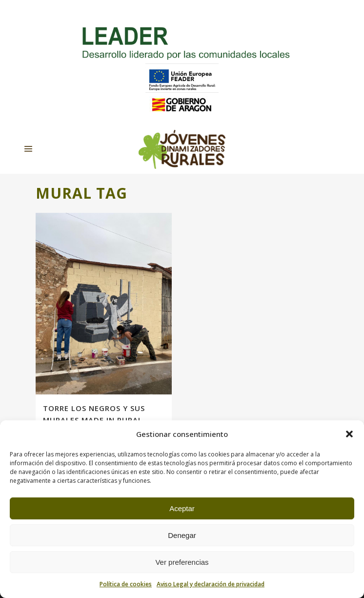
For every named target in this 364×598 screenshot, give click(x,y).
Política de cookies (126, 584)
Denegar (182, 535)
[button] (349, 434)
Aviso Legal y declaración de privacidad (211, 584)
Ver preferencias (182, 562)
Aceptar (182, 508)
